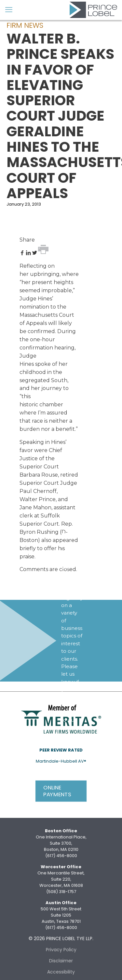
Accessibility (61, 972)
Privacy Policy (61, 950)
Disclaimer (61, 961)
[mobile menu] (9, 10)
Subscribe (75, 747)
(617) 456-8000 (61, 856)
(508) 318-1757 (61, 892)
